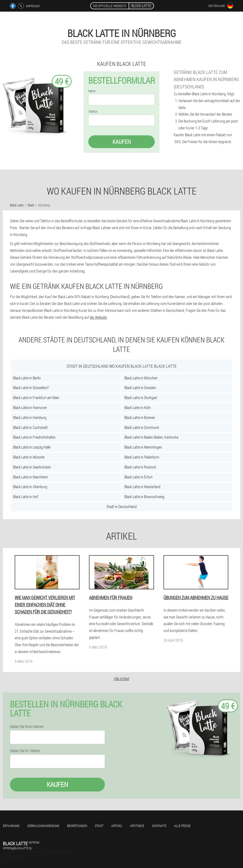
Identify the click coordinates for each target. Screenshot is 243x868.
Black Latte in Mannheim (30, 477)
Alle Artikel (121, 679)
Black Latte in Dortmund (142, 427)
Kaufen (122, 142)
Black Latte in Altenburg (30, 487)
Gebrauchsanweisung (43, 826)
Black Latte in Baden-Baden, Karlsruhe (151, 437)
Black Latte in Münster (29, 457)
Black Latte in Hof (26, 497)
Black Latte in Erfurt (138, 477)
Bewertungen (77, 826)
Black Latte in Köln (138, 407)
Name (92, 91)
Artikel (117, 826)
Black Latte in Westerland (142, 487)
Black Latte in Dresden (140, 388)
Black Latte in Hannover (30, 407)
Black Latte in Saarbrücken (32, 467)
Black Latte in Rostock (140, 467)
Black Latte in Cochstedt (30, 427)
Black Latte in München (141, 378)
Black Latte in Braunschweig (144, 497)
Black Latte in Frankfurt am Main (36, 398)
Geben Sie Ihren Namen (27, 727)
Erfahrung (11, 826)
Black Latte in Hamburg (30, 417)
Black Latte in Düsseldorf (31, 388)
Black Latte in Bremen (140, 417)
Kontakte (159, 826)
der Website (98, 317)
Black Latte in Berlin (27, 378)
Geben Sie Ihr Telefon (25, 751)
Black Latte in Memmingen (143, 447)
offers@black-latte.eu (18, 848)
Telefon (93, 112)
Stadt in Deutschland (122, 507)
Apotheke (137, 826)
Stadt (99, 826)
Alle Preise (182, 826)
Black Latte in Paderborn (142, 457)
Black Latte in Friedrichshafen (34, 437)
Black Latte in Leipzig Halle (32, 447)
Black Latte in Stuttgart (141, 398)
